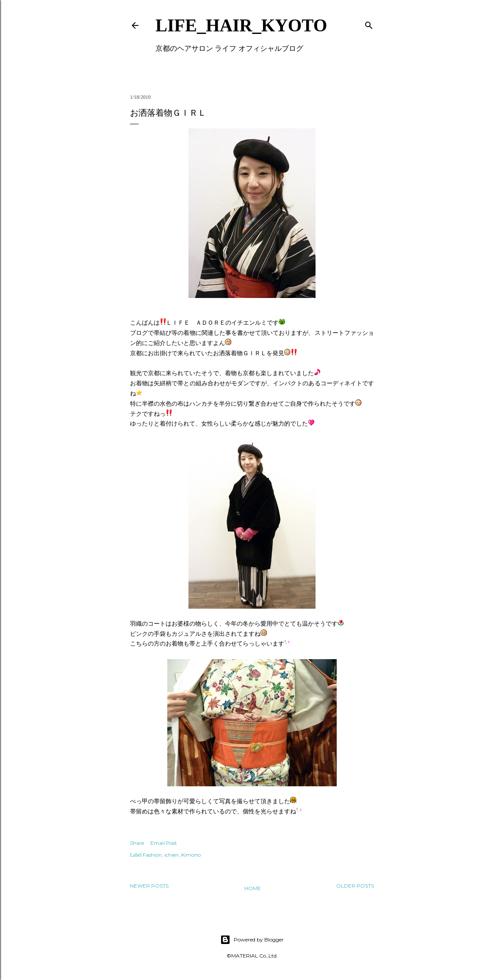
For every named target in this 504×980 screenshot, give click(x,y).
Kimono (191, 855)
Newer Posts (149, 886)
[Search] (369, 24)
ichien (172, 855)
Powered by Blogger (252, 940)
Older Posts (355, 886)
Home (253, 888)
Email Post (164, 843)
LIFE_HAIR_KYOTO (241, 25)
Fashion (152, 855)
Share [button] (137, 843)
